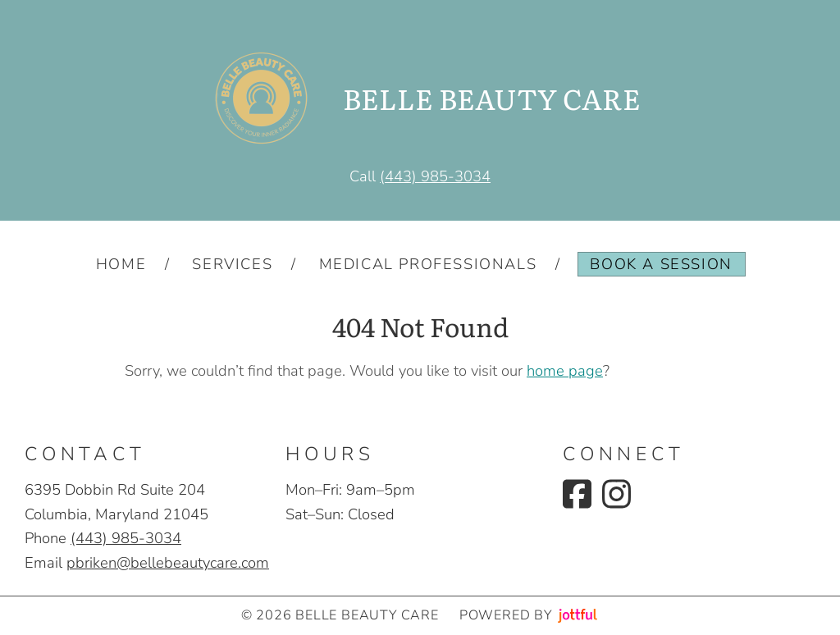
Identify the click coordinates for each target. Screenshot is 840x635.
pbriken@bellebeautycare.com (168, 562)
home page (565, 370)
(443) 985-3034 (435, 176)
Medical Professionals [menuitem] (428, 264)
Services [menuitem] (232, 264)
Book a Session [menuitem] (661, 264)
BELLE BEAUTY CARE (492, 98)
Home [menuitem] (121, 264)
